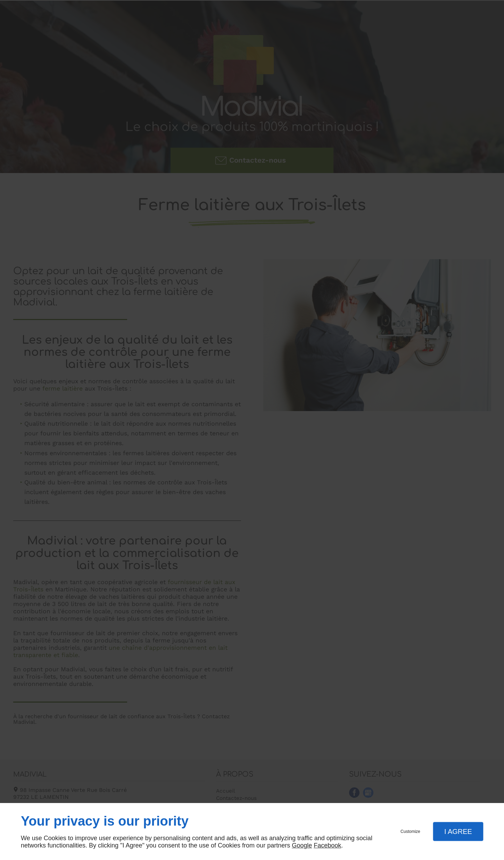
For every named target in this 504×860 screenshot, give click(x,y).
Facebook (327, 845)
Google (302, 845)
